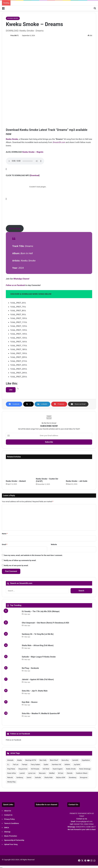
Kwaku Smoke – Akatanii (16, 481)
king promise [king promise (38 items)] (23, 769)
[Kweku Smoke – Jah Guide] (79, 470)
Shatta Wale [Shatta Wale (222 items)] (48, 778)
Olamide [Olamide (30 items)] (70, 773)
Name (5, 534)
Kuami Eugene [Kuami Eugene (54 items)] (58, 769)
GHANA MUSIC (13, 18)
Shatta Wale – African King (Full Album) (38, 645)
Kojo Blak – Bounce (30, 702)
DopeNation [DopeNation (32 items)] (86, 760)
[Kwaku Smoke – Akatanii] (19, 470)
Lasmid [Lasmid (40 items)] (22, 773)
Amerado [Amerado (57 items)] (10, 760)
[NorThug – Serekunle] (13, 672)
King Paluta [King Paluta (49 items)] (11, 769)
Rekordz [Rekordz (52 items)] (10, 778)
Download (35, 175)
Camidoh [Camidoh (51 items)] (75, 760)
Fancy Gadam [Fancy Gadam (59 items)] (36, 765)
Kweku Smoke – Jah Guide (77, 481)
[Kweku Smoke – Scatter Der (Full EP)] (49, 469)
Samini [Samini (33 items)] (29, 778)
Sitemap (7, 832)
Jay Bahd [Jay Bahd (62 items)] (77, 765)
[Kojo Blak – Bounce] (13, 706)
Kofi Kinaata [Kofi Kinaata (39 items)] (35, 769)
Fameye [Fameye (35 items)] (25, 765)
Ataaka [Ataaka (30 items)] (19, 760)
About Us (8, 811)
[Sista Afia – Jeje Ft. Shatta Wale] (13, 694)
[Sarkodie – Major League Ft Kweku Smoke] (13, 660)
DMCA (7, 828)
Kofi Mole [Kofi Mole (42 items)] (46, 769)
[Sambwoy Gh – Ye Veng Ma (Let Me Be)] (13, 638)
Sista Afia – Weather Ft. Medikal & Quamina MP (41, 713)
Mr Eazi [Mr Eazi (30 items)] (61, 773)
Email (5, 544)
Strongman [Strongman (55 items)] (84, 778)
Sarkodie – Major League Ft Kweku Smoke (39, 657)
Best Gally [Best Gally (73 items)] (43, 760)
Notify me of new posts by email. (16, 565)
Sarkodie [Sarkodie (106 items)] (38, 778)
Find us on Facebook (13, 740)
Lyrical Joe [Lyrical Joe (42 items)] (32, 773)
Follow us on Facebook (15, 285)
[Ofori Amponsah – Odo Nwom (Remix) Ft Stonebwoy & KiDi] (13, 626)
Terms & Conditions (12, 823)
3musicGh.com (59, 142)
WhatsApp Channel (21, 279)
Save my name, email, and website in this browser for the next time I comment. (33, 555)
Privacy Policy (9, 819)
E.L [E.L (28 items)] (8, 765)
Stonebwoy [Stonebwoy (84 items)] (73, 778)
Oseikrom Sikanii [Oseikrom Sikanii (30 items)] (82, 773)
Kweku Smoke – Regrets (33, 152)
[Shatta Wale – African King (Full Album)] (13, 649)
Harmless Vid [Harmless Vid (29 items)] (56, 765)
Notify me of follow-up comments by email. (20, 560)
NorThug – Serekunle (30, 668)
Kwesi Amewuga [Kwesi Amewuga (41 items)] (85, 769)
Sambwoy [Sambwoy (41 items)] (20, 778)
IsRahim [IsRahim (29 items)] (67, 765)
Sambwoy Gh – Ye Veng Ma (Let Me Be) (38, 634)
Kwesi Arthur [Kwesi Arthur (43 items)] (12, 773)
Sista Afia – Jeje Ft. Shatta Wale (35, 691)
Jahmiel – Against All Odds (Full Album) (38, 679)
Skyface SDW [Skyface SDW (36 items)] (61, 778)
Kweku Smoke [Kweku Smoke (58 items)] (71, 769)
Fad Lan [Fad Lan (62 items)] (16, 765)
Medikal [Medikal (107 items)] (52, 773)
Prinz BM (14, 36)
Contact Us (8, 815)
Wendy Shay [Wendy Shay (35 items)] (11, 782)
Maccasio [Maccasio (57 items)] (42, 773)
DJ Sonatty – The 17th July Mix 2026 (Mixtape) (41, 611)
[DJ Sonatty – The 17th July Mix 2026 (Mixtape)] (13, 615)
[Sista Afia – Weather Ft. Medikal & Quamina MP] (13, 717)
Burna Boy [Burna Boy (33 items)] (65, 760)
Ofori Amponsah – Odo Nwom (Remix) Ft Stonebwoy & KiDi (45, 623)
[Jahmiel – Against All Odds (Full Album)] (13, 683)
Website (54, 544)
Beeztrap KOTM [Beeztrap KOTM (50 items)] (31, 760)
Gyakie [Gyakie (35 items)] (46, 765)
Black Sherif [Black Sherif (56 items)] (54, 760)
